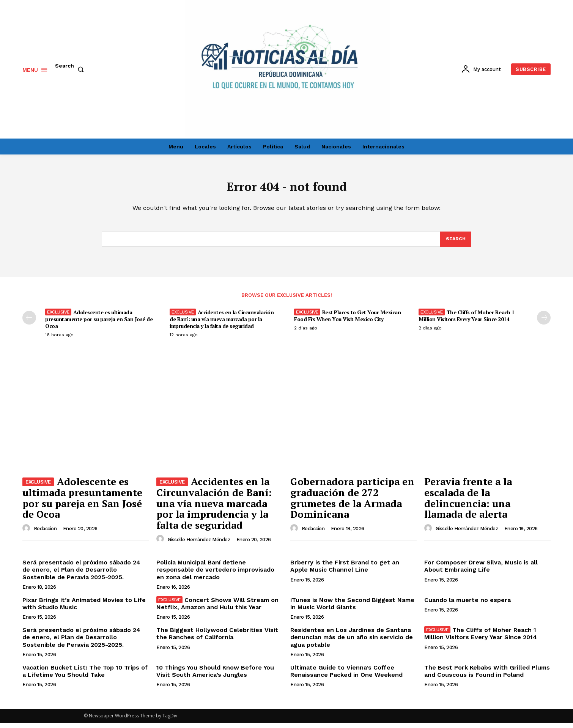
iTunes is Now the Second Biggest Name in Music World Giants (352, 609)
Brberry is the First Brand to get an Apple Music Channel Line (345, 571)
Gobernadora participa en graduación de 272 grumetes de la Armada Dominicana (352, 503)
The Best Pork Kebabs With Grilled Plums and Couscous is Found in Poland (487, 676)
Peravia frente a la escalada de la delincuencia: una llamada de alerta (468, 503)
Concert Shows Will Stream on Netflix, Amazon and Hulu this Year (217, 609)
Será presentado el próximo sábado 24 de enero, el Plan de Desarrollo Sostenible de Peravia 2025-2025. (81, 575)
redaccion (45, 534)
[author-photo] (27, 533)
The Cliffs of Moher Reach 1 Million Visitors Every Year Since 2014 (466, 321)
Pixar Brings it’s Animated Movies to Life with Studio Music (84, 609)
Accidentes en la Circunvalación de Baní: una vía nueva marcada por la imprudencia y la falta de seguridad (222, 324)
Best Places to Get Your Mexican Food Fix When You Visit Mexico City (347, 321)
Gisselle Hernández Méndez (199, 544)
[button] (71, 69)
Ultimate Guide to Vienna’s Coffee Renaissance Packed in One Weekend (346, 676)
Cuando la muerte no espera (468, 605)
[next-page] (544, 323)
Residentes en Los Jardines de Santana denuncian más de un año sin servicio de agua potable (352, 642)
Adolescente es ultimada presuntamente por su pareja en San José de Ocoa (99, 324)
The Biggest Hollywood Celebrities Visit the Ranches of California (217, 639)
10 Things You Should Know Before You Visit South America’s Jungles (215, 676)
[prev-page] (29, 323)
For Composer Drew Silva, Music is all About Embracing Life (481, 571)
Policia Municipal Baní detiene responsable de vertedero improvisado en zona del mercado (215, 575)
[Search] (455, 244)
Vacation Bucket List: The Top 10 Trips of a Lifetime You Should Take (85, 676)
